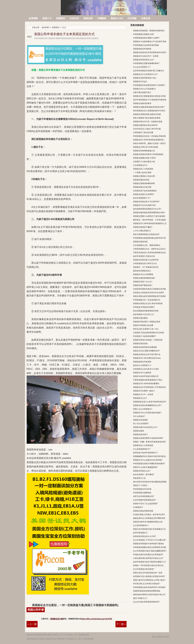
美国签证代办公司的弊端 (143, 274)
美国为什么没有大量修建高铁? (145, 467)
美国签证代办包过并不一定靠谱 (146, 56)
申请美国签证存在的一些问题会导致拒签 (149, 136)
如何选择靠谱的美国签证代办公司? (147, 209)
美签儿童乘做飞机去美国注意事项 (147, 118)
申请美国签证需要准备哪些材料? (146, 63)
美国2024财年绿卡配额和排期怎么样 (148, 522)
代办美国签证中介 (140, 165)
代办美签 (132, 18)
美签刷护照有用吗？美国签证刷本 (147, 322)
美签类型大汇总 (139, 478)
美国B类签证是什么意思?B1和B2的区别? (150, 402)
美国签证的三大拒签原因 (143, 169)
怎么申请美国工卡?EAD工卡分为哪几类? (150, 540)
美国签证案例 (139, 431)
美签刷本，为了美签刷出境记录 (146, 267)
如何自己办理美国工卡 (142, 365)
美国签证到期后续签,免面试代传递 (147, 114)
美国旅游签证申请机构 (142, 49)
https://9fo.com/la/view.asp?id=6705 (97, 619)
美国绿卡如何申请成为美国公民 (146, 376)
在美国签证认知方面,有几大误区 (146, 369)
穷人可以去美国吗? (141, 424)
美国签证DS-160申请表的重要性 (146, 384)
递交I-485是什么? (140, 598)
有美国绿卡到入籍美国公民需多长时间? (149, 576)
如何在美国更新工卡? (142, 198)
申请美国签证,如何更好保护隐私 (146, 45)
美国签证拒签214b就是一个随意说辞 (148, 340)
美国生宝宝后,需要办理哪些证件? (147, 351)
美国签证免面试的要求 (142, 103)
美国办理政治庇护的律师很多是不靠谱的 (149, 296)
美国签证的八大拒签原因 (143, 445)
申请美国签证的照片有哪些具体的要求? (149, 464)
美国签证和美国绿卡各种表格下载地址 (149, 544)
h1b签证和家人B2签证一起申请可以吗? (149, 515)
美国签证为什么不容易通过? (145, 89)
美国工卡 (47, 18)
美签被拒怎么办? (140, 398)
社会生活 (74, 18)
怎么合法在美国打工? (142, 67)
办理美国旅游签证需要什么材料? (146, 38)
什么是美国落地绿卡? (142, 449)
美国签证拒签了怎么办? (143, 282)
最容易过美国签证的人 (142, 271)
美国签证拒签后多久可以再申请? (146, 202)
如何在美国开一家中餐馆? (144, 475)
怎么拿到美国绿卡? (141, 525)
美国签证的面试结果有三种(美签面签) (148, 154)
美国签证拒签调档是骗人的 (144, 151)
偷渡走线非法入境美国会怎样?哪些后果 (149, 518)
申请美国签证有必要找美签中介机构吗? (149, 85)
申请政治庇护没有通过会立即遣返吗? (148, 555)
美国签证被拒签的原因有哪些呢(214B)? (149, 213)
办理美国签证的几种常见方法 (145, 263)
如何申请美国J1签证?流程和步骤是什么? (150, 562)
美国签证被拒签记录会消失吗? (145, 125)
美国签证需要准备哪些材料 (144, 183)
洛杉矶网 (43, 6)
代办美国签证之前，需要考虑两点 (147, 245)
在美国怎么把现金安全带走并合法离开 (149, 293)
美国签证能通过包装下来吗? (145, 158)
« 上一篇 (32, 624)
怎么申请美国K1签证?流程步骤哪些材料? (150, 551)
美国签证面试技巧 (140, 434)
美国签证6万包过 (140, 82)
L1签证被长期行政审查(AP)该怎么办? (148, 558)
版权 (154, 637)
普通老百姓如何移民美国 (143, 511)
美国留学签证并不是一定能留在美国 (148, 122)
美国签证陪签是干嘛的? (143, 227)
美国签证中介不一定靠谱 (143, 394)
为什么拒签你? (139, 416)
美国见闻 (88, 18)
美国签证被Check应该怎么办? (145, 427)
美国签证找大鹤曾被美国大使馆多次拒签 (149, 96)
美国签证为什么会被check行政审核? (148, 460)
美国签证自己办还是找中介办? (145, 74)
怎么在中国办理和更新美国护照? (146, 602)
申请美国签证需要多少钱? (144, 34)
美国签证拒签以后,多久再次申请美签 (148, 304)
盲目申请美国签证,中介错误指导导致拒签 (150, 100)
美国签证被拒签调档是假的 (144, 278)
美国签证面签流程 (140, 242)
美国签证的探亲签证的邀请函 (145, 347)
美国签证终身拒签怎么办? (144, 60)
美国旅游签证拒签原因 (142, 362)
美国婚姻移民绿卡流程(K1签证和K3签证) (150, 456)
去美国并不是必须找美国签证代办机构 (149, 333)
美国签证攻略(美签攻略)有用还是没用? (149, 107)
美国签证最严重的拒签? (143, 285)
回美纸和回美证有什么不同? (145, 536)
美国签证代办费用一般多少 (144, 391)
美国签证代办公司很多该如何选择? (147, 413)
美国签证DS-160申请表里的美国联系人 (149, 140)
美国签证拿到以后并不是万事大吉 (147, 354)
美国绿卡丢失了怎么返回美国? (145, 504)
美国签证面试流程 (140, 344)
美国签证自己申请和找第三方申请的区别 (149, 387)
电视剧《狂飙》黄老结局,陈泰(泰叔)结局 (149, 442)
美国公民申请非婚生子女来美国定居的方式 (64, 34)
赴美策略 (33, 18)
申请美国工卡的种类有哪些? (145, 336)
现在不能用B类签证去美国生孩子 (146, 234)
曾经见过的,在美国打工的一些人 (146, 329)
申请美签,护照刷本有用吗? (144, 307)
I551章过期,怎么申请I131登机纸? (146, 584)
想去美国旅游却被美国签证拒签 (146, 311)
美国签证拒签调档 (140, 420)
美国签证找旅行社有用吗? (144, 194)
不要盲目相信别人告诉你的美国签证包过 (149, 253)
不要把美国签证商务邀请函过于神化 (148, 380)
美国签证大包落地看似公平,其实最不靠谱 (150, 42)
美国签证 (61, 18)
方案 (87, 635)
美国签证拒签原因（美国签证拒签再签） (149, 31)
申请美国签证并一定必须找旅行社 (147, 300)
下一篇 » (121, 624)
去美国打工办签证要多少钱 (144, 162)
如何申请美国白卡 (140, 533)
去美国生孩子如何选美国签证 (145, 191)
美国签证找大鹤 (57, 619)
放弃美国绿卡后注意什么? (144, 314)
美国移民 (56, 27)
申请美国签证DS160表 (142, 489)
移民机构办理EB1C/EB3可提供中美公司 (149, 595)
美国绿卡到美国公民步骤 (143, 325)
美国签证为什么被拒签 (142, 373)
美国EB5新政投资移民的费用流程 (147, 591)
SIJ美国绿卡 (138, 507)
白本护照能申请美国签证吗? (145, 500)
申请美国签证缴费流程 (142, 493)
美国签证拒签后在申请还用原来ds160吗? (150, 52)
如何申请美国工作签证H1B (144, 256)
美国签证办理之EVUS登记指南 (146, 147)
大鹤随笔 (102, 18)
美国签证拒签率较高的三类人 (145, 78)
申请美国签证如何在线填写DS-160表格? (149, 587)
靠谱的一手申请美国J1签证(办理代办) (148, 565)
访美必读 (146, 18)
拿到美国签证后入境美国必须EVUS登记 (149, 111)
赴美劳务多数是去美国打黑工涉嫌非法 (149, 71)
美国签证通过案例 (140, 318)
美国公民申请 (36, 610)
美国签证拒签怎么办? (142, 471)
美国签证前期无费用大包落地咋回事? (148, 438)
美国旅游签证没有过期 (142, 187)
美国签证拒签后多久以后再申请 (146, 260)
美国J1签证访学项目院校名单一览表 (148, 573)
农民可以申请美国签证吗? (144, 496)
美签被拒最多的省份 (141, 180)
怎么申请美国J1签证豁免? (144, 569)
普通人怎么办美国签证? (143, 409)
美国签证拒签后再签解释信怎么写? (147, 405)
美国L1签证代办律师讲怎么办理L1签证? (149, 580)
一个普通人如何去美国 (142, 173)
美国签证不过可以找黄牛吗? (145, 205)
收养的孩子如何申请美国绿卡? (145, 453)
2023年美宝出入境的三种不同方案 (147, 129)
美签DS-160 (117, 18)
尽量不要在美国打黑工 (142, 92)
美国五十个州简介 (140, 485)
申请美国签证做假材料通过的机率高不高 (149, 238)
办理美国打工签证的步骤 (143, 132)
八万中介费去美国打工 (142, 231)
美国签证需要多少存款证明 (144, 176)
